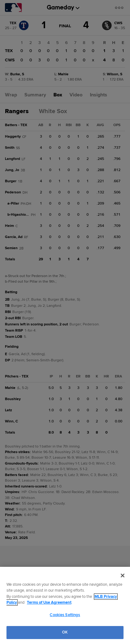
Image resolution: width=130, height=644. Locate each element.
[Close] (123, 576)
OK (65, 632)
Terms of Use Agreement (49, 602)
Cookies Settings (65, 615)
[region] (65, 605)
